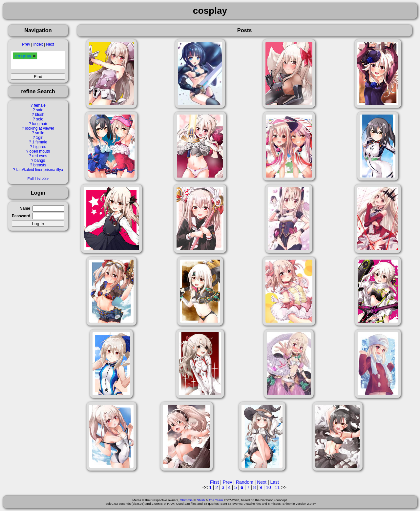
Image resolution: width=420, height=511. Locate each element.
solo (40, 119)
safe (40, 110)
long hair (40, 124)
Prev (26, 44)
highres (40, 147)
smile (40, 133)
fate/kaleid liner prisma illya (40, 170)
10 (268, 487)
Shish (201, 500)
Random (245, 482)
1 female (40, 142)
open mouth (40, 151)
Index (38, 44)
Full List (34, 179)
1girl (40, 138)
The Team (216, 500)
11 (277, 487)
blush (40, 115)
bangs (40, 160)
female (40, 105)
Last (274, 482)
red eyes (40, 156)
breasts (40, 165)
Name (25, 208)
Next (50, 44)
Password (21, 216)
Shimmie (186, 500)
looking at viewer (40, 128)
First (214, 482)
